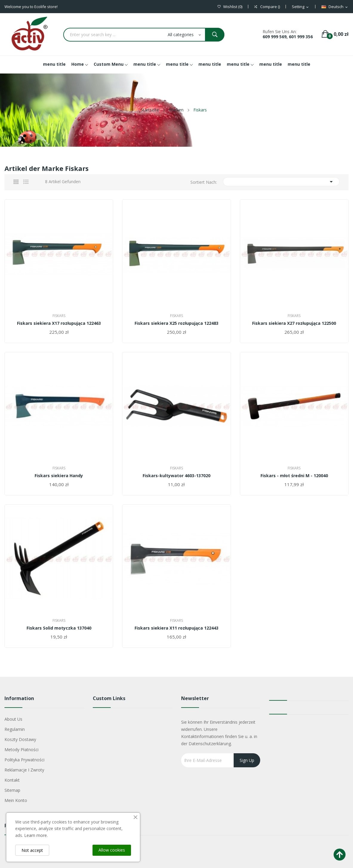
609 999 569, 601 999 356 (288, 37)
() (230, 7)
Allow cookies (112, 850)
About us (13, 719)
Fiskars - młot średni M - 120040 (294, 476)
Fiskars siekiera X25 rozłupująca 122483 (176, 323)
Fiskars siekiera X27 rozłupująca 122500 (294, 323)
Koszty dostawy (20, 739)
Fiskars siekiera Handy (59, 476)
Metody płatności (21, 750)
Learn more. (36, 835)
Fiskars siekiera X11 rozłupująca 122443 (176, 628)
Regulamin (15, 729)
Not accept (32, 850)
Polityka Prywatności (24, 760)
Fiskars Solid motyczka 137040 (59, 628)
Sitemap (12, 790)
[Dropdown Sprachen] (335, 7)
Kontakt (12, 780)
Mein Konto (16, 800)
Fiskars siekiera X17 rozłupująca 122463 (59, 323)
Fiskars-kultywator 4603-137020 (176, 476)
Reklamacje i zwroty (24, 770)
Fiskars (59, 316)
